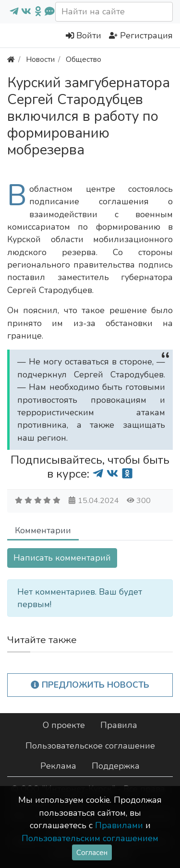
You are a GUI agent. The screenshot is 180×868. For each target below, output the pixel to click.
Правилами (119, 825)
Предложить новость (90, 685)
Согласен (92, 852)
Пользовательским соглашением (90, 838)
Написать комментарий (62, 558)
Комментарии (43, 530)
